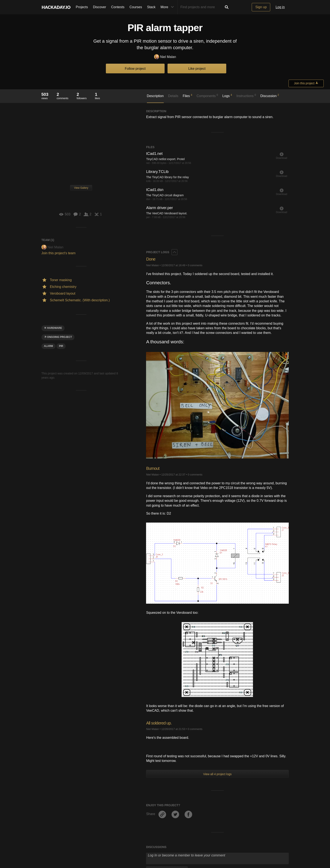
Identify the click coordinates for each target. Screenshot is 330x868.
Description (155, 96)
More (168, 7)
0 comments (195, 265)
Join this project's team (59, 253)
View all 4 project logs (217, 774)
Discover (100, 7)
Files (187, 96)
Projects (82, 7)
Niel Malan (165, 57)
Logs (227, 96)
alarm (49, 346)
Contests (118, 7)
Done (151, 259)
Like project (197, 69)
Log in (280, 7)
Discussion (270, 96)
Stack (151, 7)
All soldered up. (160, 723)
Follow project (135, 69)
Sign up (261, 7)
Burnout (153, 468)
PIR (61, 346)
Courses (136, 7)
